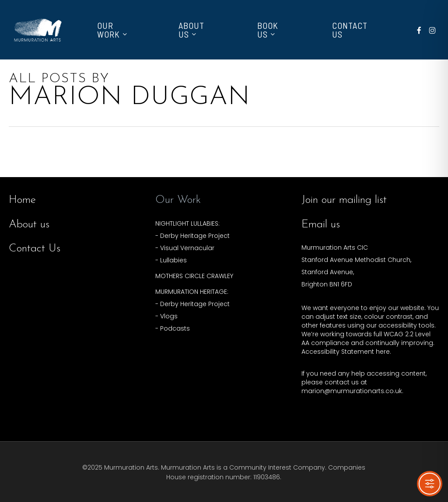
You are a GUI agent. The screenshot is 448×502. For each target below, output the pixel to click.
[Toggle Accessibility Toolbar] (430, 484)
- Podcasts (173, 328)
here (383, 352)
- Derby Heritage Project (192, 236)
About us (29, 225)
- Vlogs (166, 316)
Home (22, 200)
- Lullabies (171, 260)
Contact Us (35, 249)
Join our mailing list (344, 200)
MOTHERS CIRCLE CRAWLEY (194, 276)
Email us (321, 225)
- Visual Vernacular (185, 248)
